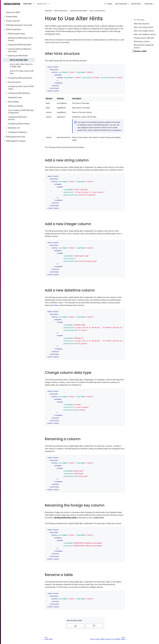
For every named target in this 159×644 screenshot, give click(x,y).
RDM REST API (14, 128)
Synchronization (14, 82)
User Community (122, 4)
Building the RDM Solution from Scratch (20, 39)
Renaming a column (142, 41)
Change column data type (144, 38)
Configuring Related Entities (19, 124)
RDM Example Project (16, 34)
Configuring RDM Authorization (20, 78)
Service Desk (137, 4)
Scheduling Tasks (15, 97)
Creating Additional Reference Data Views (20, 50)
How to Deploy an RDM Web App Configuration (21, 111)
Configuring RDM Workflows (19, 93)
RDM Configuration (14, 29)
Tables (56, 305)
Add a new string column (144, 27)
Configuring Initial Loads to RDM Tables (21, 88)
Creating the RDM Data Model (20, 45)
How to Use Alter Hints (19, 60)
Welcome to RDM (13, 12)
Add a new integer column (144, 31)
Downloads (150, 4)
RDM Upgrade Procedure (16, 141)
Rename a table (140, 51)
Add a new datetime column (145, 34)
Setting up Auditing (15, 106)
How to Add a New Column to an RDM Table (21, 65)
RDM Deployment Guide (16, 137)
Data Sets (49, 639)
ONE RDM (48, 11)
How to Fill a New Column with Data (22, 72)
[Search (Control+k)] (108, 4)
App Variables (13, 102)
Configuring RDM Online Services (17, 118)
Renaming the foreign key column (144, 46)
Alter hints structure (141, 24)
